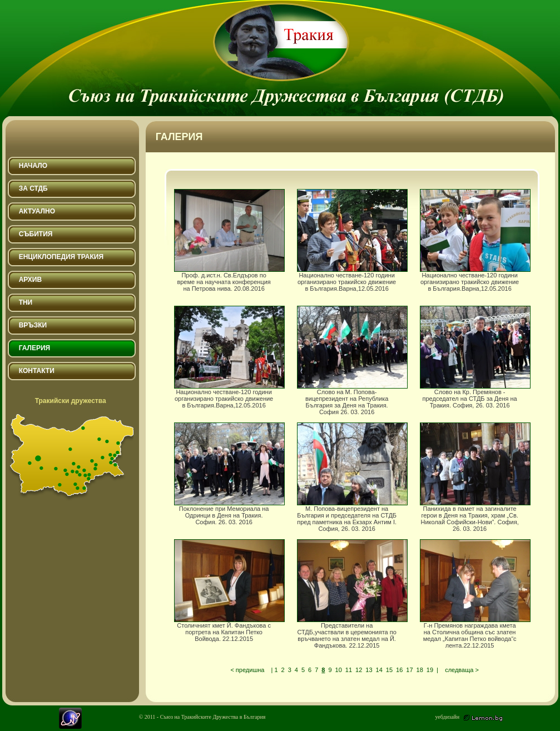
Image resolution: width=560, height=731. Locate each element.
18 (420, 670)
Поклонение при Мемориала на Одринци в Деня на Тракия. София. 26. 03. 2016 (227, 473)
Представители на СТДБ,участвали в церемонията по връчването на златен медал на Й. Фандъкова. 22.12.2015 (350, 589)
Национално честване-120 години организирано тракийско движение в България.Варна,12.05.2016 (350, 239)
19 (430, 670)
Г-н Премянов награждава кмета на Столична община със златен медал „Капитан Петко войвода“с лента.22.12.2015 (473, 589)
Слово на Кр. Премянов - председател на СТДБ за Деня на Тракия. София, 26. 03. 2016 (473, 356)
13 (369, 670)
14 (379, 670)
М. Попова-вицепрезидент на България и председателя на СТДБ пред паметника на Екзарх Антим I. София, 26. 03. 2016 (350, 473)
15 (389, 670)
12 (359, 670)
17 (409, 670)
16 (399, 670)
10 (339, 670)
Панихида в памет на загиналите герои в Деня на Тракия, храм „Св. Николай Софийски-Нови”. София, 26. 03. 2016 (473, 473)
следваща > (462, 670)
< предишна (247, 670)
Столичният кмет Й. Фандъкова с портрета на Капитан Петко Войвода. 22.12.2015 (227, 589)
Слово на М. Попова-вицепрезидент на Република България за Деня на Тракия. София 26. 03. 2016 (350, 356)
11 (349, 670)
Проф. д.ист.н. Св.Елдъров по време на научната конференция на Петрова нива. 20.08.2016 (227, 239)
